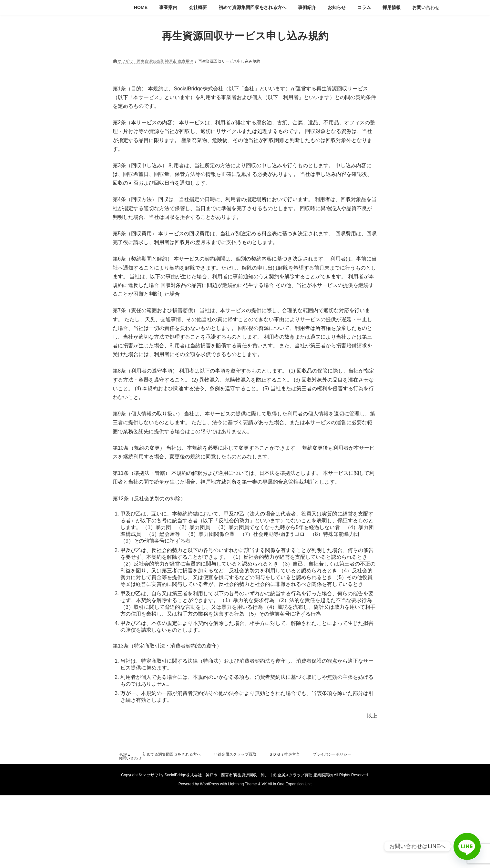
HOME (124, 754)
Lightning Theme (243, 784)
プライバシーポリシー (332, 754)
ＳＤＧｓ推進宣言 (284, 754)
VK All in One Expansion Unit (286, 784)
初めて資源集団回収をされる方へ (172, 754)
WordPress (209, 784)
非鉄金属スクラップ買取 (235, 754)
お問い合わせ (130, 758)
